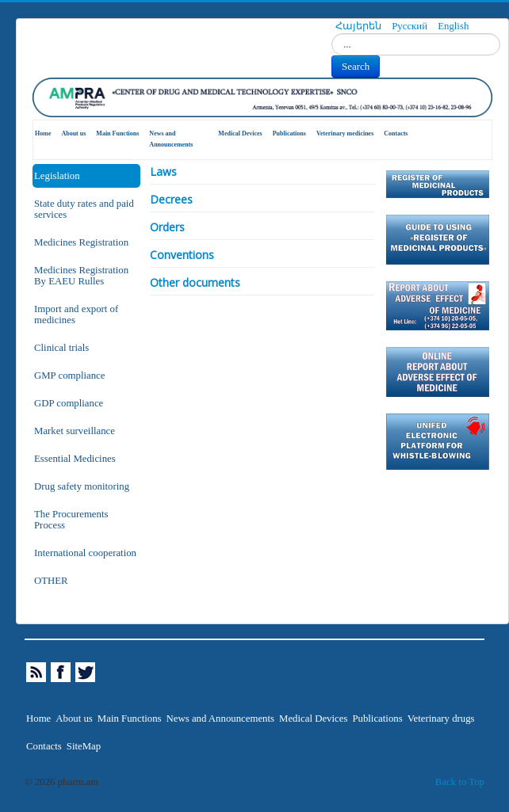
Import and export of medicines (76, 315)
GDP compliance (69, 403)
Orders (167, 227)
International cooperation (85, 553)
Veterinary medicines (345, 133)
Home (43, 133)
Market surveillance (75, 431)
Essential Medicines (75, 459)
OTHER (51, 581)
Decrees (171, 199)
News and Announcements (171, 139)
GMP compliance (69, 376)
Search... (332, 34)
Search (356, 66)
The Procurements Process (71, 520)
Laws (163, 172)
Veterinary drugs (441, 719)
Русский (411, 26)
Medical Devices (240, 133)
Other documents (195, 282)
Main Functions (117, 133)
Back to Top (460, 782)
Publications (289, 133)
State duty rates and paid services (84, 209)
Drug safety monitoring (82, 486)
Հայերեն (360, 26)
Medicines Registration (81, 242)
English (453, 26)
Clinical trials (61, 348)
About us (73, 133)
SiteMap (84, 746)
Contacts (396, 133)
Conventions (182, 255)
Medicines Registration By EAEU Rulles (81, 276)
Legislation (57, 176)
